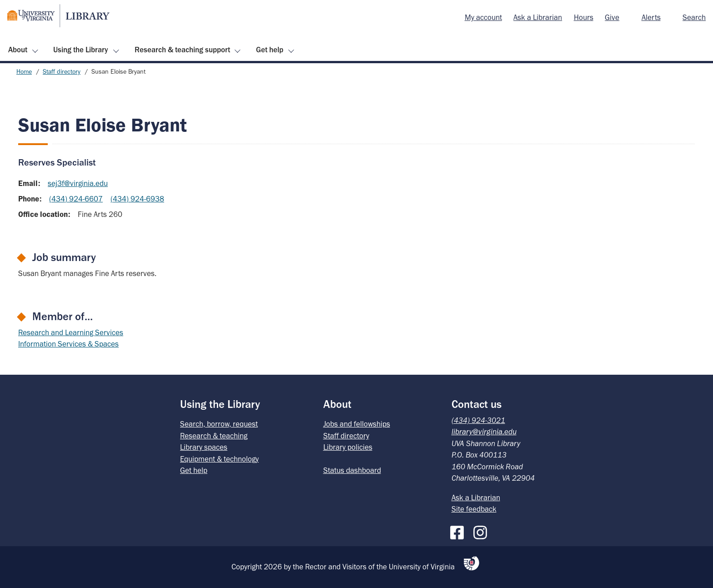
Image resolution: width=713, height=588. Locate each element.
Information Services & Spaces (68, 344)
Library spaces (204, 447)
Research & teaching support (182, 50)
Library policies (348, 447)
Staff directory (62, 72)
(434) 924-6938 (137, 199)
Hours (584, 17)
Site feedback (474, 509)
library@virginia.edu (484, 432)
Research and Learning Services (71, 332)
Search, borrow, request (219, 424)
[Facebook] (459, 531)
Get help (270, 50)
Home (24, 72)
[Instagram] (482, 531)
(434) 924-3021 (478, 420)
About (18, 50)
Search (694, 17)
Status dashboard (352, 470)
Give (612, 17)
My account (483, 17)
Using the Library (81, 50)
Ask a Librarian (538, 17)
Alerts (651, 17)
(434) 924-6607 (76, 199)
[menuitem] (483, 18)
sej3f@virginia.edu (78, 183)
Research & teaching (214, 436)
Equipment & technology (219, 459)
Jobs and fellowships (357, 424)
